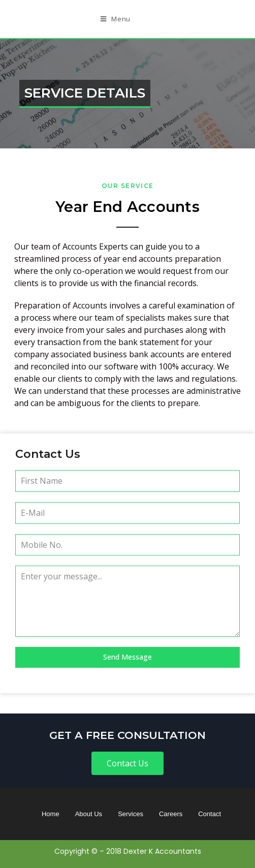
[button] (127, 763)
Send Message (127, 657)
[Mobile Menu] (116, 19)
